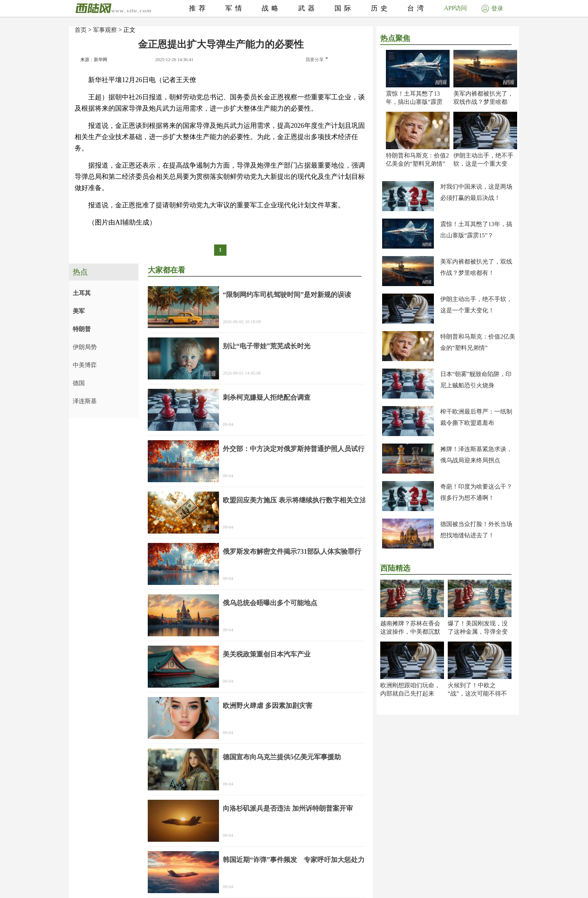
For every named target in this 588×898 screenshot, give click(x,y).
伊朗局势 (85, 347)
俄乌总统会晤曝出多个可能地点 (270, 603)
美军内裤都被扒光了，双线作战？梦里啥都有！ (483, 102)
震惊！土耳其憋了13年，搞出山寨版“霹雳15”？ (414, 102)
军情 (235, 8)
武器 (308, 8)
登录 (492, 8)
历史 (381, 8)
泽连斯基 (85, 401)
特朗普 (82, 329)
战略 (271, 8)
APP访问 (455, 8)
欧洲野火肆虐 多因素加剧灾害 (268, 706)
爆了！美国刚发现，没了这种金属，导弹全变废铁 (478, 632)
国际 (344, 8)
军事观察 (105, 30)
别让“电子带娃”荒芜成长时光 (267, 346)
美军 (79, 311)
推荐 (199, 8)
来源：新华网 (94, 60)
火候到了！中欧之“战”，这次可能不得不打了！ (477, 693)
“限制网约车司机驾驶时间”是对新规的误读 (287, 295)
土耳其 (82, 293)
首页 (81, 30)
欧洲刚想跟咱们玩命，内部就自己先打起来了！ (410, 693)
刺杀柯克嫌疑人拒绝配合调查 (267, 397)
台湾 (417, 8)
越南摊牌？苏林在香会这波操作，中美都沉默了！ (410, 632)
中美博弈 (85, 365)
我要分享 (317, 60)
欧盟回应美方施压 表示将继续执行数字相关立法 (295, 500)
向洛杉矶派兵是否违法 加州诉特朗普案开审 (288, 808)
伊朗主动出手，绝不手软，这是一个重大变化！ (483, 164)
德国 (79, 383)
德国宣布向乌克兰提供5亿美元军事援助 (282, 757)
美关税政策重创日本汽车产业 (267, 654)
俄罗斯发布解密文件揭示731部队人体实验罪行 (292, 552)
